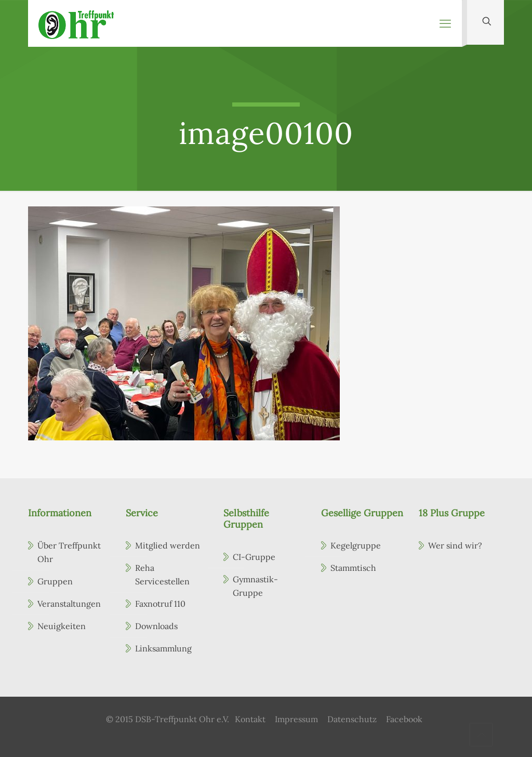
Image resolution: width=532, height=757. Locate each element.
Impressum (296, 719)
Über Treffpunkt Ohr (69, 552)
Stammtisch (353, 568)
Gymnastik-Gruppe (255, 586)
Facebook (404, 719)
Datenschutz (352, 719)
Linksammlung (163, 648)
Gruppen (55, 581)
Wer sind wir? (455, 545)
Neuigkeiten (62, 626)
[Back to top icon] (481, 735)
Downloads (156, 626)
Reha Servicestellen (162, 575)
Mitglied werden (168, 545)
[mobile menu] (445, 23)
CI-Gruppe (254, 557)
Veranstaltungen (69, 604)
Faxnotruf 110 (160, 604)
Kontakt (250, 719)
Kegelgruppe (356, 545)
